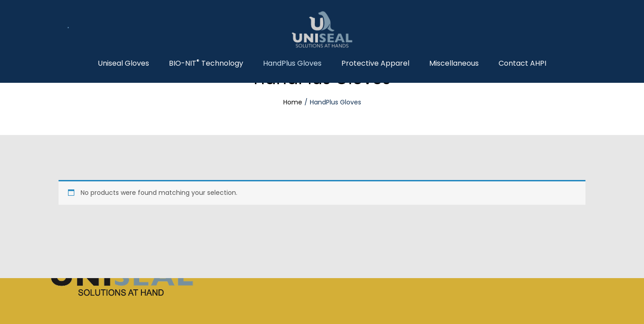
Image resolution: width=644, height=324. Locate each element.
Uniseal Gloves (123, 63)
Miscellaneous (454, 63)
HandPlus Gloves (292, 63)
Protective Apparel (375, 63)
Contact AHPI (522, 63)
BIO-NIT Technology (206, 63)
